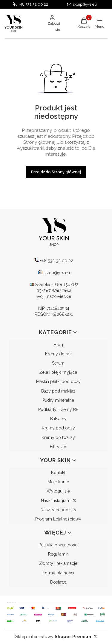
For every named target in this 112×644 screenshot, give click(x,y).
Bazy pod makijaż (58, 391)
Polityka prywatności (58, 545)
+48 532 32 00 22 (33, 4)
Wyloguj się (58, 491)
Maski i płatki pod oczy (58, 382)
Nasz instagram (56, 501)
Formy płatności (58, 573)
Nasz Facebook (56, 510)
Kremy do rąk (58, 354)
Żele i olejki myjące (58, 372)
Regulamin (58, 554)
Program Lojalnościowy (58, 519)
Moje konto (58, 482)
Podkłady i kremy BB (58, 409)
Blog (58, 345)
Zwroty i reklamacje (58, 563)
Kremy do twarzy (58, 437)
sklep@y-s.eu (85, 4)
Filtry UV (58, 447)
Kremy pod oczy (58, 428)
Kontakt (58, 473)
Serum (58, 363)
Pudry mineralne (58, 400)
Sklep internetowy (54, 637)
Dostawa (58, 582)
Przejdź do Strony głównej (56, 172)
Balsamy (58, 419)
